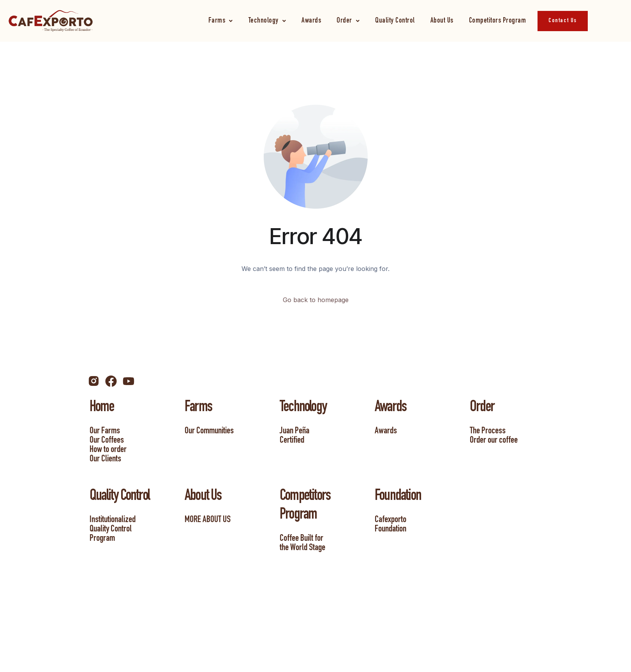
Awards (311, 21)
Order (348, 21)
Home (102, 408)
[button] (221, 21)
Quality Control (395, 21)
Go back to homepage (316, 300)
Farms (221, 21)
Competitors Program (498, 21)
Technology (267, 21)
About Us (442, 21)
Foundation (398, 497)
